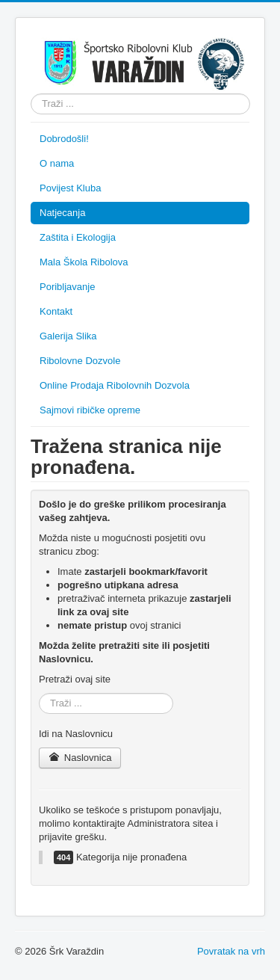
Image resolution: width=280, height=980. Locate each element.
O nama (57, 163)
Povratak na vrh (231, 951)
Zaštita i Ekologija (78, 237)
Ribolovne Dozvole (80, 361)
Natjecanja (62, 213)
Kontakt (56, 311)
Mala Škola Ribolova (84, 262)
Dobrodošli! (64, 139)
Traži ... (31, 94)
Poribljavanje (67, 287)
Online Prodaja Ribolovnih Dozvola (115, 385)
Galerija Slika (68, 336)
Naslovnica (80, 758)
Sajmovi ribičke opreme (90, 410)
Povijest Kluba (70, 188)
